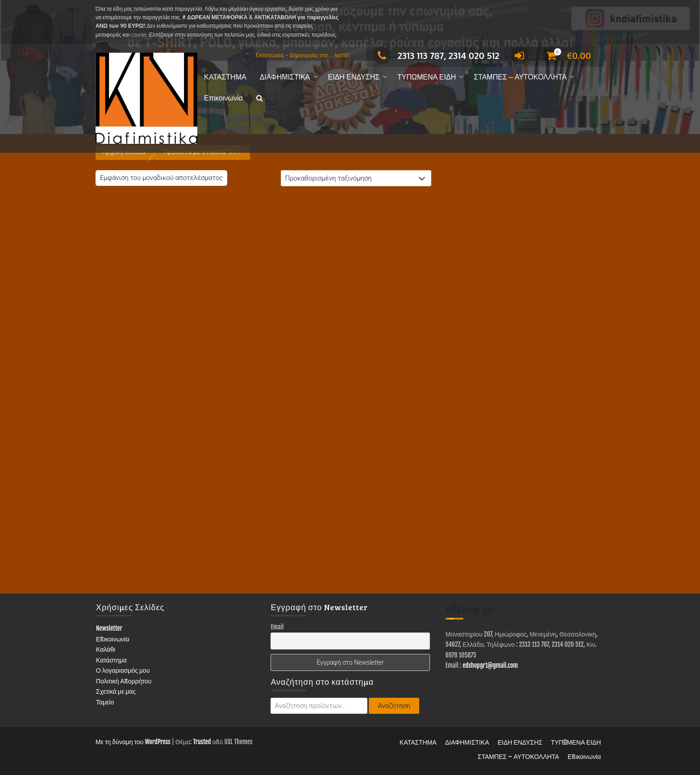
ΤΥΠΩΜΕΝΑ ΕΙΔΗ (427, 77)
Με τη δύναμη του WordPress (133, 742)
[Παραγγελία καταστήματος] (356, 178)
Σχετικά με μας (116, 691)
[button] (260, 98)
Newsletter (109, 628)
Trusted (202, 742)
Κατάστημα (111, 660)
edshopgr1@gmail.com (490, 665)
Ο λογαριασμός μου (123, 670)
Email (277, 627)
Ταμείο (105, 702)
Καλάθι (106, 649)
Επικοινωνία (223, 98)
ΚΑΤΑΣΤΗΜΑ (225, 77)
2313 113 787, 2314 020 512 (436, 55)
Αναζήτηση (394, 706)
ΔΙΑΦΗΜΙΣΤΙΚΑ (285, 77)
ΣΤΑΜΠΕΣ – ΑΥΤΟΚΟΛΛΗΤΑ (520, 77)
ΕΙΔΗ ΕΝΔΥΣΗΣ (354, 77)
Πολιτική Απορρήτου (124, 681)
